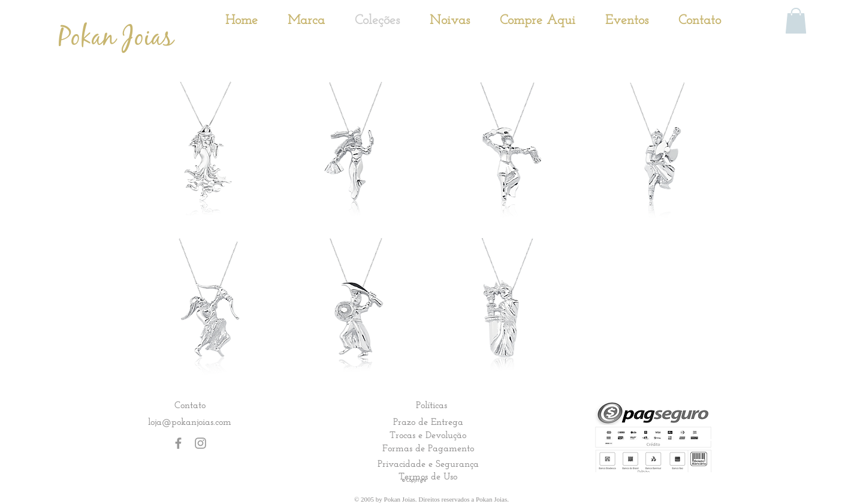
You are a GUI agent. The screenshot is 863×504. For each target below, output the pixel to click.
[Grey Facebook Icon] (178, 443)
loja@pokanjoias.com (190, 422)
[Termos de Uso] (428, 476)
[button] (796, 21)
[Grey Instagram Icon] (200, 443)
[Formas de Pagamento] (428, 448)
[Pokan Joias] (116, 38)
